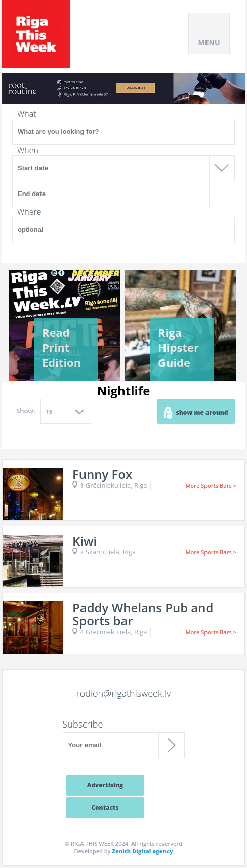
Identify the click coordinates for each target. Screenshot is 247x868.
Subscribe (83, 724)
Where (29, 212)
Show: (26, 411)
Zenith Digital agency (142, 851)
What (27, 114)
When (28, 150)
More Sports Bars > (211, 485)
